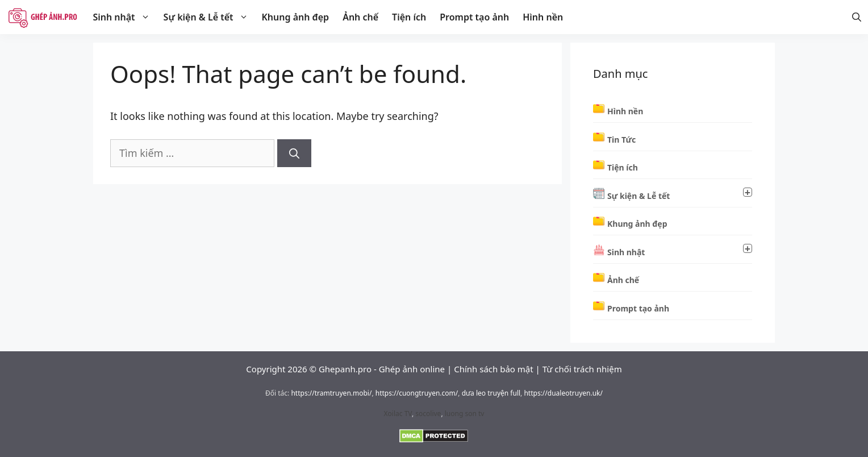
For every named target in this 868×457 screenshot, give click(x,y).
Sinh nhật (124, 17)
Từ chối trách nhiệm (582, 369)
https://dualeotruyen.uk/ (563, 393)
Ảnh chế (360, 17)
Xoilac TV (398, 414)
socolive (428, 414)
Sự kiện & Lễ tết (209, 17)
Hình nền (543, 17)
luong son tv (465, 414)
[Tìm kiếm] (294, 153)
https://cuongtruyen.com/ (417, 393)
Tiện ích (409, 17)
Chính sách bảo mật (494, 369)
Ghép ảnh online (412, 369)
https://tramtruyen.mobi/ (331, 393)
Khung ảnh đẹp (296, 17)
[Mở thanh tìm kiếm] (857, 17)
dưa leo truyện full (491, 393)
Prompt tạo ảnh (474, 17)
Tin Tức (621, 140)
